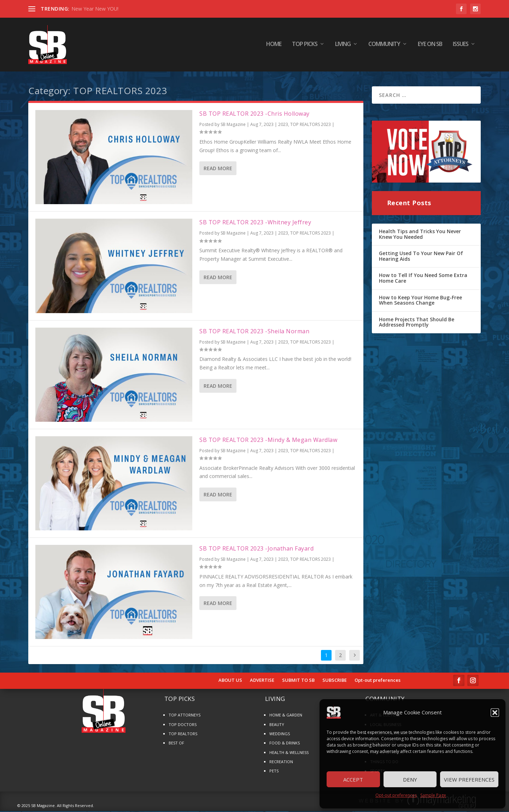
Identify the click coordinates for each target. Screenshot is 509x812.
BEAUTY (277, 725)
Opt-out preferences (396, 795)
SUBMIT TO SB (298, 681)
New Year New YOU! (95, 9)
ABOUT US (230, 681)
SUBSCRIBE (335, 681)
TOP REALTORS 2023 (311, 125)
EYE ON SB (430, 46)
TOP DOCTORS (183, 725)
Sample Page (433, 795)
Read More (218, 169)
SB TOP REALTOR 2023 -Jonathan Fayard (256, 549)
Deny (410, 779)
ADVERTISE (262, 681)
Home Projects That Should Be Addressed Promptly (417, 323)
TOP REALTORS (183, 734)
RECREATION (281, 762)
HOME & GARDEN (286, 716)
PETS (274, 771)
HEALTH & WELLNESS (289, 753)
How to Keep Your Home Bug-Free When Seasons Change (420, 301)
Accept (353, 779)
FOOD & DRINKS (285, 744)
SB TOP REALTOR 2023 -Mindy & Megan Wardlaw (268, 440)
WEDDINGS (280, 734)
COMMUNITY (384, 46)
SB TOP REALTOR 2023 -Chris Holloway (255, 114)
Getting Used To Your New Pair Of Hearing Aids (421, 257)
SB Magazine (233, 125)
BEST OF (176, 744)
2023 (283, 125)
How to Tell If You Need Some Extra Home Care (423, 279)
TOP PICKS (305, 46)
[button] (495, 713)
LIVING (343, 46)
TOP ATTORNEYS (185, 716)
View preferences (469, 779)
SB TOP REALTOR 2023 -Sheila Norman (254, 332)
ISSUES (461, 46)
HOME (274, 46)
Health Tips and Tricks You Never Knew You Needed (420, 235)
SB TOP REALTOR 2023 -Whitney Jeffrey (255, 223)
